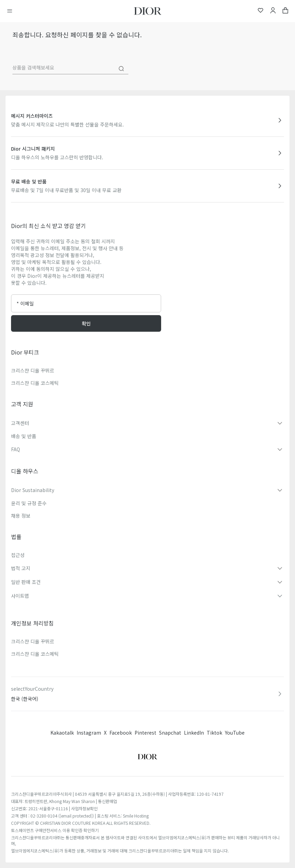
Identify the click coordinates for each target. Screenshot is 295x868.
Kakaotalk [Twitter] (62, 733)
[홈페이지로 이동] (148, 11)
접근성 (18, 555)
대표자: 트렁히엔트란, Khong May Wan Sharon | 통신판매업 (64, 801)
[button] (147, 423)
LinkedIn (194, 733)
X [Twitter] (105, 733)
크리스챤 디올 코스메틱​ (35, 654)
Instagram (89, 733)
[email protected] (76, 816)
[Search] (121, 69)
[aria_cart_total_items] (285, 11)
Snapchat (170, 733)
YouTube (235, 733)
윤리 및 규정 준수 (29, 503)
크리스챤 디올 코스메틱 (35, 383)
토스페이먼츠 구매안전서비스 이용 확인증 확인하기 (55, 830)
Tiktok (214, 733)
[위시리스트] (260, 11)
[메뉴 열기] (12, 11)
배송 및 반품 (24, 436)
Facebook (121, 733)
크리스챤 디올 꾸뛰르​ (33, 641)
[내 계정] (273, 11)
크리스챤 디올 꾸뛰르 (33, 370)
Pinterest (145, 733)
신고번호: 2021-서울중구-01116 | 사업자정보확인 (54, 808)
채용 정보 (21, 516)
